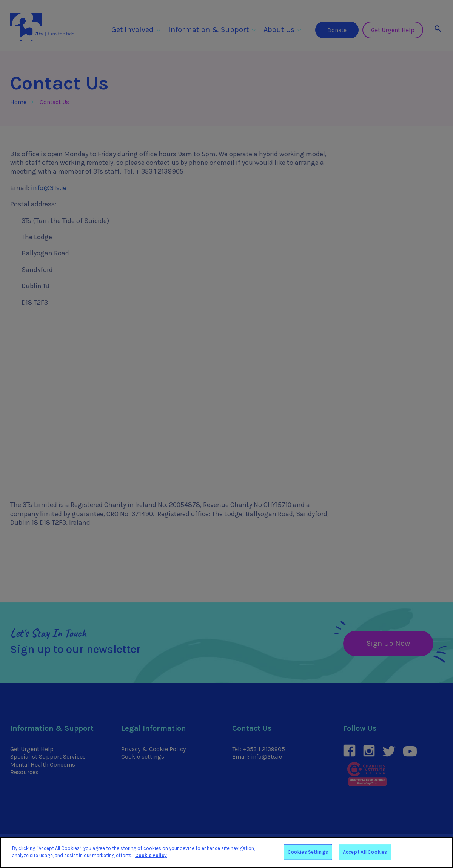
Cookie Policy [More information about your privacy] (151, 855)
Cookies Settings (308, 852)
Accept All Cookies (365, 852)
